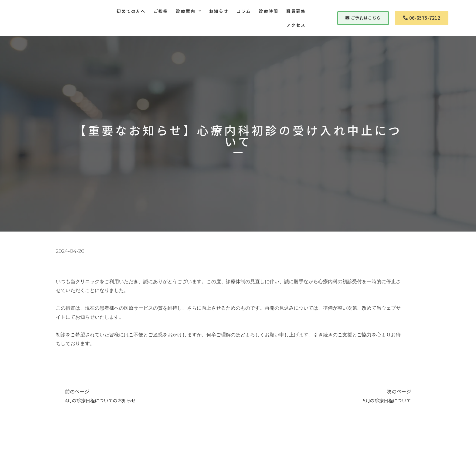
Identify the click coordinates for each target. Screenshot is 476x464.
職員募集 (296, 11)
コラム (244, 11)
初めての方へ (131, 11)
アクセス (296, 25)
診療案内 (189, 11)
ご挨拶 (161, 11)
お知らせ (219, 11)
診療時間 (269, 11)
